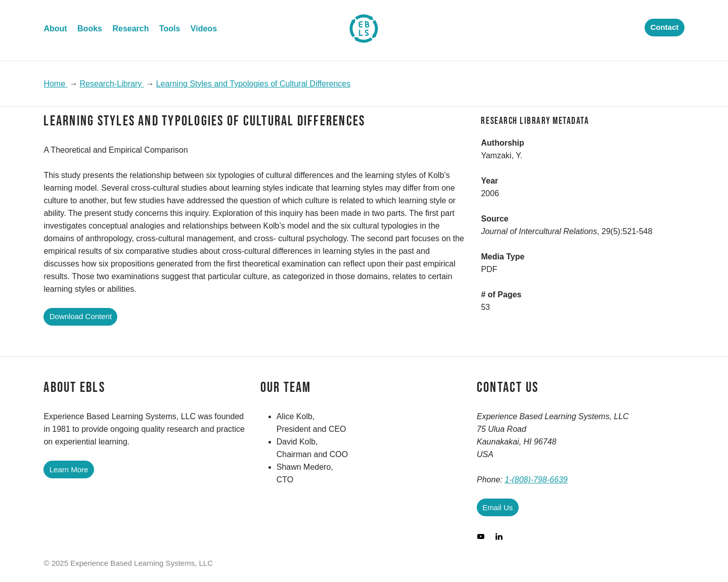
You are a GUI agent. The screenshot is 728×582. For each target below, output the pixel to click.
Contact (664, 27)
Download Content (81, 316)
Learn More (69, 469)
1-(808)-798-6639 (536, 480)
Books (90, 29)
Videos (204, 29)
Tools (170, 29)
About (55, 29)
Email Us (497, 507)
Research (130, 29)
